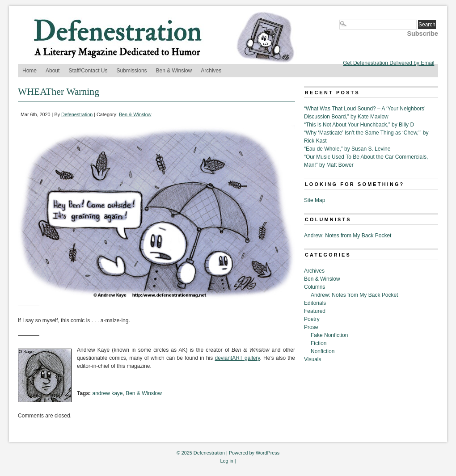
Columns (315, 287)
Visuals (312, 359)
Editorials (315, 303)
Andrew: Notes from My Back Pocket (348, 236)
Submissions (132, 71)
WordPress (268, 453)
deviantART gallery (238, 358)
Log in (226, 461)
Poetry (312, 319)
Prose (311, 327)
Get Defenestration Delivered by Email (388, 63)
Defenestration (77, 114)
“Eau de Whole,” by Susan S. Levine (347, 149)
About (53, 71)
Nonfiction (323, 351)
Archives (211, 71)
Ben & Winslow (174, 71)
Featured (315, 311)
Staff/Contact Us (88, 71)
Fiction (319, 343)
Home (30, 71)
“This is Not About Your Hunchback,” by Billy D (359, 125)
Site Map (315, 200)
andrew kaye (107, 393)
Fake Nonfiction (329, 335)
